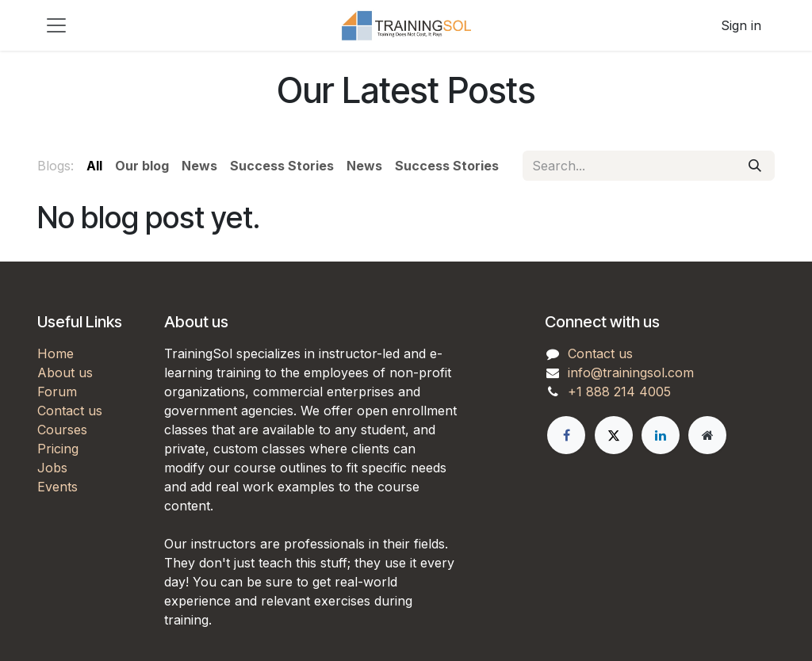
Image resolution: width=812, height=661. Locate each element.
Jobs (52, 468)
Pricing (58, 449)
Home (56, 353)
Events (57, 487)
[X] (614, 435)
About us (65, 373)
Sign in (741, 25)
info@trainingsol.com (631, 373)
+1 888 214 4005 (619, 392)
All (94, 166)
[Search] (755, 166)
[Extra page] (707, 435)
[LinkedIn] (661, 435)
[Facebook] (566, 435)
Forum (57, 392)
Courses (62, 430)
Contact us (70, 411)
